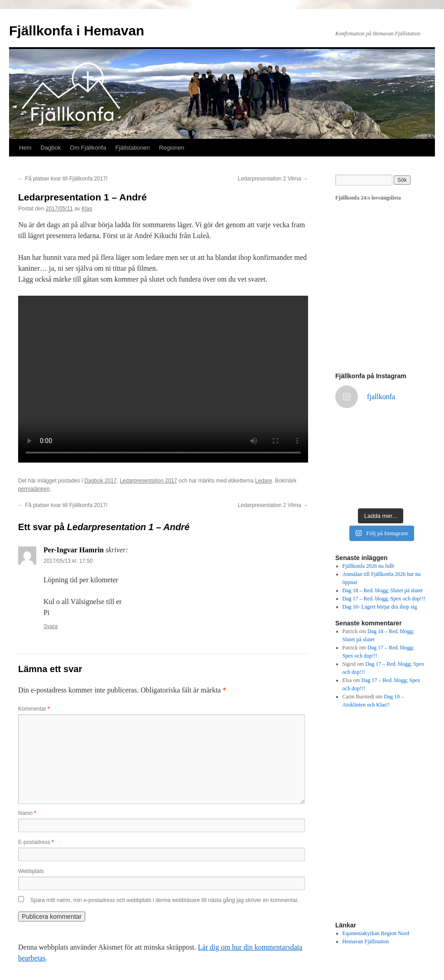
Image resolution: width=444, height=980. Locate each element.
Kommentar (34, 709)
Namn (27, 813)
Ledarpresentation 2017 (148, 481)
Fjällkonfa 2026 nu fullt (368, 566)
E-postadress (36, 842)
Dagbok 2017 (100, 481)
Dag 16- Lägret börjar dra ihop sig (380, 607)
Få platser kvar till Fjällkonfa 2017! (63, 179)
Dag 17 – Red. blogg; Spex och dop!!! (384, 599)
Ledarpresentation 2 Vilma (273, 179)
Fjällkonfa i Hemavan (77, 31)
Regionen (172, 148)
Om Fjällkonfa (88, 148)
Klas (87, 209)
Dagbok (51, 148)
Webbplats (31, 871)
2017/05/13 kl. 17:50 (68, 561)
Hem (25, 148)
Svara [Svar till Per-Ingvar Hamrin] (51, 626)
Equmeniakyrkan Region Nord (376, 933)
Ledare (263, 481)
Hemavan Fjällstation (366, 941)
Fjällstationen (133, 148)
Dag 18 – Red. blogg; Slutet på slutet (383, 590)
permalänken (34, 489)
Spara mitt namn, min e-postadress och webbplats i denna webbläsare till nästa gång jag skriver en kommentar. (164, 900)
